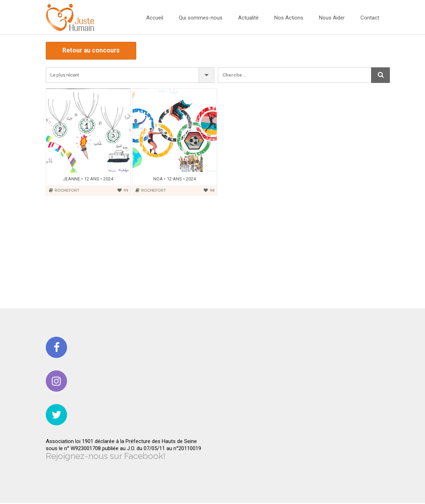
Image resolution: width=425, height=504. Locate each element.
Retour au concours (93, 51)
